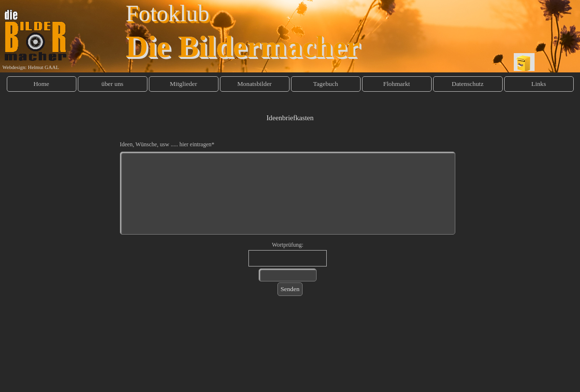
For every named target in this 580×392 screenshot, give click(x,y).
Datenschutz (468, 84)
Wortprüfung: (287, 245)
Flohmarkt (397, 84)
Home (41, 84)
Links (538, 84)
